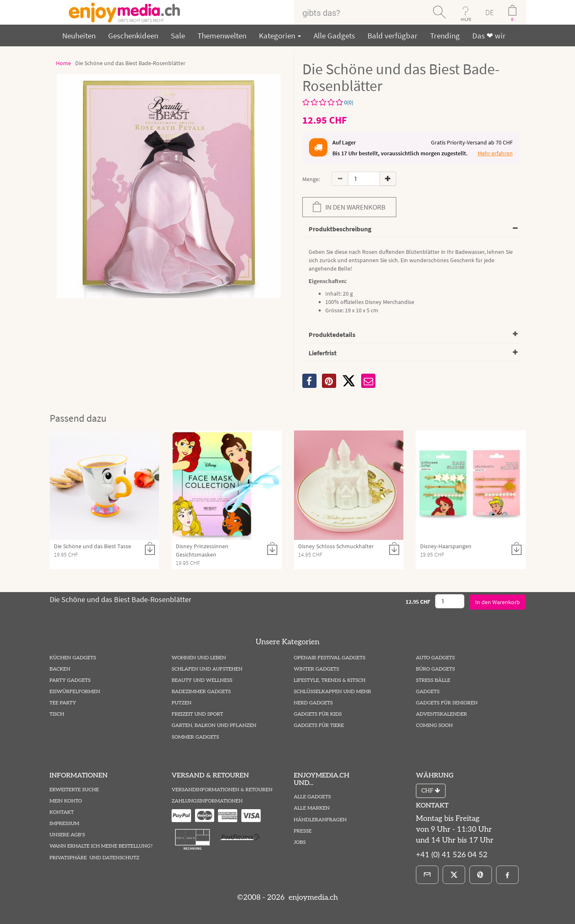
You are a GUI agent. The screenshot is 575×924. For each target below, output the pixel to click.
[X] (349, 381)
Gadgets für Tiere (319, 725)
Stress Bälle (433, 680)
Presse (303, 831)
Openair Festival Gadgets (330, 658)
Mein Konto (66, 801)
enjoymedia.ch (312, 897)
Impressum (65, 824)
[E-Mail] (427, 875)
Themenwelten (222, 35)
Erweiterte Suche (74, 790)
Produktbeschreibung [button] (340, 229)
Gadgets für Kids (318, 714)
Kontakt (62, 812)
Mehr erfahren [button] (495, 153)
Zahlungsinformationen (207, 801)
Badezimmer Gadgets (201, 692)
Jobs (300, 842)
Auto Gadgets (435, 658)
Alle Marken (312, 808)
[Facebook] (507, 875)
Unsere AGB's (67, 835)
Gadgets (428, 692)
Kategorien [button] (280, 35)
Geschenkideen (133, 35)
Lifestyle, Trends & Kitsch (330, 680)
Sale (178, 35)
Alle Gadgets (334, 35)
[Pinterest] (481, 875)
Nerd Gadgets (313, 703)
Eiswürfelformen (75, 692)
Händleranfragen (320, 820)
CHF (431, 791)
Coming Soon (434, 725)
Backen (60, 669)
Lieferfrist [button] (323, 353)
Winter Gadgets (317, 669)
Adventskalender (441, 714)
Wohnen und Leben (199, 658)
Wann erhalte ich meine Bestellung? (101, 846)
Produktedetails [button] (332, 334)
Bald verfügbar (393, 35)
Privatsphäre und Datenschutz (95, 858)
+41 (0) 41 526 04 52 (452, 855)
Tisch (57, 714)
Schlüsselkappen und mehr (333, 692)
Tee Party (63, 703)
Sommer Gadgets (195, 737)
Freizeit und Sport (197, 714)
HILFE (466, 19)
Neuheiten (79, 35)
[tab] (411, 229)
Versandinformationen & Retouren (222, 790)
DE (489, 12)
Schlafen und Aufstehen (207, 669)
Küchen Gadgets (73, 658)
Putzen (182, 703)
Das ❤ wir (489, 35)
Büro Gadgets (435, 669)
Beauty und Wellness (202, 680)
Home (63, 63)
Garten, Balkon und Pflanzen (214, 725)
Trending (445, 35)
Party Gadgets (70, 680)
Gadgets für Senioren (447, 703)
